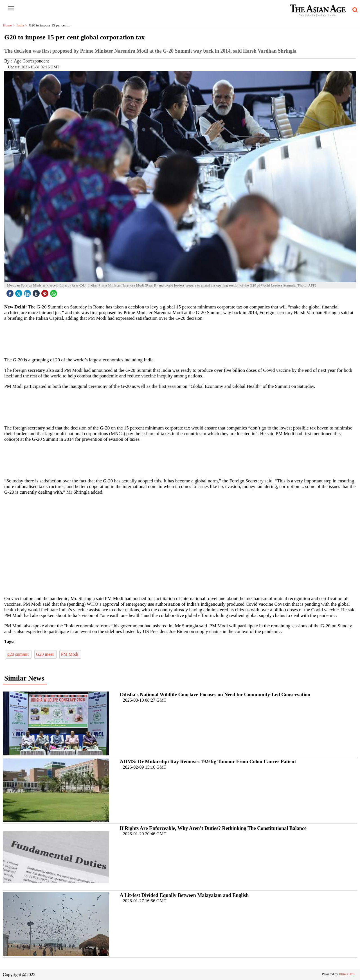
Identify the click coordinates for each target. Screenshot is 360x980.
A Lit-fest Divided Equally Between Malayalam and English (184, 895)
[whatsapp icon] (54, 292)
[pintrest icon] (46, 292)
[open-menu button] (11, 8)
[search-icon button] (354, 10)
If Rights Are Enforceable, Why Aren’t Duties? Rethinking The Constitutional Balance (213, 828)
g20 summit (19, 654)
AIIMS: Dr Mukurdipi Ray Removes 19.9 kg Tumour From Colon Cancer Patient (208, 762)
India (23, 25)
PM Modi (70, 654)
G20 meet (45, 654)
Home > (10, 25)
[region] (180, 339)
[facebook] (11, 292)
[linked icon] (28, 292)
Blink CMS (347, 974)
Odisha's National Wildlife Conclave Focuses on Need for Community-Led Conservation (215, 695)
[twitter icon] (19, 292)
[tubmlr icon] (37, 292)
